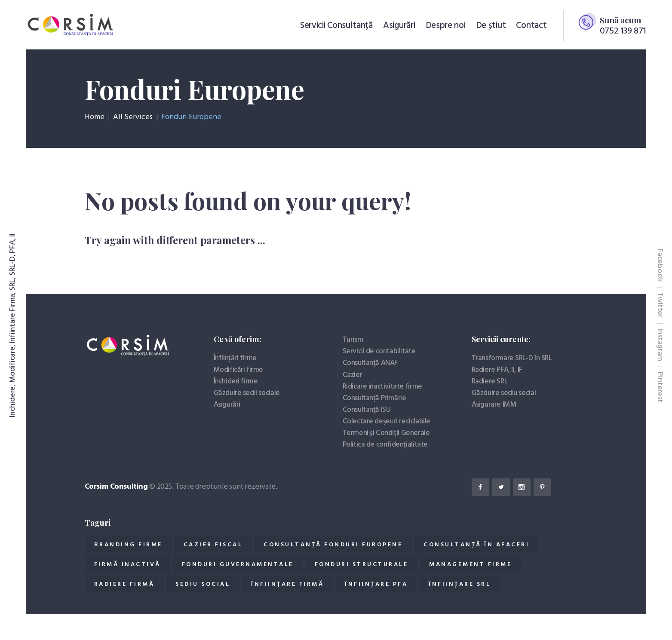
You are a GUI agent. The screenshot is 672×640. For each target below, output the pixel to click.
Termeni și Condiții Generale (386, 433)
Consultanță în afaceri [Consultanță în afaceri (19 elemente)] (476, 545)
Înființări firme (235, 358)
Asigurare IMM (494, 405)
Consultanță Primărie (374, 398)
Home (95, 117)
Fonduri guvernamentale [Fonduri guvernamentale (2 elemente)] (238, 565)
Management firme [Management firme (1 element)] (470, 565)
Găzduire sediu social (504, 393)
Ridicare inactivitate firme (382, 387)
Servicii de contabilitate (379, 351)
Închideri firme (236, 381)
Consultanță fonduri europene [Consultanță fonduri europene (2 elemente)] (333, 545)
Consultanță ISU (367, 410)
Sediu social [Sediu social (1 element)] (203, 584)
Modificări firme (239, 370)
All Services (133, 117)
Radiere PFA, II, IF (497, 370)
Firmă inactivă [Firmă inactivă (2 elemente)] (127, 565)
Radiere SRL (490, 381)
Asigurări (227, 405)
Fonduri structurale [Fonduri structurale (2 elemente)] (362, 565)
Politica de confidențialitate (385, 445)
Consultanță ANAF (370, 363)
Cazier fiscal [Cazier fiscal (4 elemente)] (213, 545)
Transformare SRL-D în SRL (512, 358)
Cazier (353, 375)
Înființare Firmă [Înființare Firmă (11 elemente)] (287, 584)
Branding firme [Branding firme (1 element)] (128, 545)
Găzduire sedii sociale (247, 393)
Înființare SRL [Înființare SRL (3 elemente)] (460, 584)
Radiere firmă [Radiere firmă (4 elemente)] (124, 584)
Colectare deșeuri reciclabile (387, 421)
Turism (353, 340)
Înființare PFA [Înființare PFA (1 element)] (376, 584)
